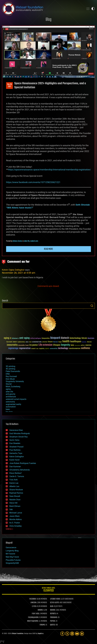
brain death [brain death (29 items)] (9, 342)
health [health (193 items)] (66, 342)
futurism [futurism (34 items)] (55, 342)
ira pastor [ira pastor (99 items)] (34, 345)
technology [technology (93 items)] (63, 348)
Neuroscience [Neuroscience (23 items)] (77, 346)
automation (11, 407)
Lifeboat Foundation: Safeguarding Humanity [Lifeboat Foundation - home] (42, 9)
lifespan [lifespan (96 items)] (57, 345)
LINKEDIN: (34, 603)
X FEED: (34, 606)
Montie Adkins (16, 519)
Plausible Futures (13, 560)
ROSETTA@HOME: (33, 621)
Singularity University (15, 381)
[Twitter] (67, 634)
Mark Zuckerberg (13, 387)
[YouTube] (77, 634)
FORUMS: (42, 625)
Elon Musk (10, 379)
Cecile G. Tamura (17, 476)
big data (9, 412)
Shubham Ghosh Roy (19, 437)
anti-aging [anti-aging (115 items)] (24, 338)
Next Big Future (12, 557)
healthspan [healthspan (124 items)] (76, 342)
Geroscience (11, 548)
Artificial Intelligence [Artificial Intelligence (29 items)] (36, 338)
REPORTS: (53, 614)
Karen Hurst (14, 460)
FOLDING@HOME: (33, 617)
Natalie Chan (15, 500)
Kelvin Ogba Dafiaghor (13, 270)
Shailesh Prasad (16, 447)
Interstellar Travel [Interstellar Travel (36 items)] (23, 345)
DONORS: (40, 610)
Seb (11, 509)
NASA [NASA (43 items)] (72, 345)
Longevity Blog (12, 551)
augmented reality (13, 404)
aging (8, 389)
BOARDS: (53, 610)
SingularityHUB (12, 563)
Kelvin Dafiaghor (17, 457)
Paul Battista (15, 450)
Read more (48, 249)
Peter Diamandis (13, 371)
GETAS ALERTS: (55, 603)
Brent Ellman (15, 506)
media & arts (34, 241)
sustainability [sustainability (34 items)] (54, 349)
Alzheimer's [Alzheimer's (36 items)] (15, 338)
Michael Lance (16, 513)
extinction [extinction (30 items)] (45, 342)
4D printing (10, 369)
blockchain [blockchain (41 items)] (91, 338)
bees (8, 409)
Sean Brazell (15, 496)
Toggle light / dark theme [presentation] (93, 9)
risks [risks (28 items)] (37, 349)
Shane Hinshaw (16, 490)
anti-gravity (11, 394)
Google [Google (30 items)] (60, 342)
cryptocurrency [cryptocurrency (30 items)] (21, 342)
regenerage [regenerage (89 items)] (13, 348)
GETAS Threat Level (48, 590)
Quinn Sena (14, 440)
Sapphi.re (41, 634)
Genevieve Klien (16, 430)
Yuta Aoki (14, 480)
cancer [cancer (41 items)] (15, 342)
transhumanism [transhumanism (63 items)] (75, 348)
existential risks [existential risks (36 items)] (37, 342)
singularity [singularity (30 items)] (42, 349)
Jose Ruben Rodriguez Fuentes (23, 463)
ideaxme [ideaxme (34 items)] (89, 342)
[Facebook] (62, 634)
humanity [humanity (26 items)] (84, 342)
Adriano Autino (17, 241)
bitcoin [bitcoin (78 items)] (84, 338)
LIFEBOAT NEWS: (55, 599)
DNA (8, 374)
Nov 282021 (10, 85)
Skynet (9, 384)
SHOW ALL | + (9, 529)
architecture (11, 397)
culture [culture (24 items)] (27, 342)
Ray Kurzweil (11, 376)
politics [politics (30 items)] (83, 345)
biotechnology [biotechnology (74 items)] (75, 338)
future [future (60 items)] (50, 342)
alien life (27, 241)
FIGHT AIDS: (36, 614)
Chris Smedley (16, 526)
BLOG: (52, 606)
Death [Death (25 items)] (30, 342)
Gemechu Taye (16, 453)
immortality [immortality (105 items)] (12, 345)
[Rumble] (82, 634)
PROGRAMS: (54, 617)
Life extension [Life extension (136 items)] (45, 345)
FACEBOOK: (33, 599)
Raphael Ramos (16, 493)
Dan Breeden (15, 443)
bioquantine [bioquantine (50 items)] (46, 338)
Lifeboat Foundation (17, 634)
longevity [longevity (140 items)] (65, 345)
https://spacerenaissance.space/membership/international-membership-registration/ (49, 170)
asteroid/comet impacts (16, 399)
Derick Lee (14, 483)
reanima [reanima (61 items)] (88, 345)
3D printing (10, 366)
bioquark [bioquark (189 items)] (55, 338)
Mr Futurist (10, 554)
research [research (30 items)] (33, 349)
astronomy (10, 402)
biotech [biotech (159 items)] (65, 338)
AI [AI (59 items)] (11, 338)
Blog (48, 20)
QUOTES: (53, 625)
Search (92, 306)
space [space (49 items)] (47, 348)
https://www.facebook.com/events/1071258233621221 (33, 182)
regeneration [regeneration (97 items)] (25, 348)
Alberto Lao (14, 486)
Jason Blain (15, 516)
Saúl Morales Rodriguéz (20, 433)
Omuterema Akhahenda (20, 470)
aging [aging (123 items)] (7, 338)
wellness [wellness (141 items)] (85, 348)
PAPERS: (53, 621)
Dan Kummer (15, 467)
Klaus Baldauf (15, 473)
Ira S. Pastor (15, 523)
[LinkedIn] (72, 634)
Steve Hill (13, 503)
